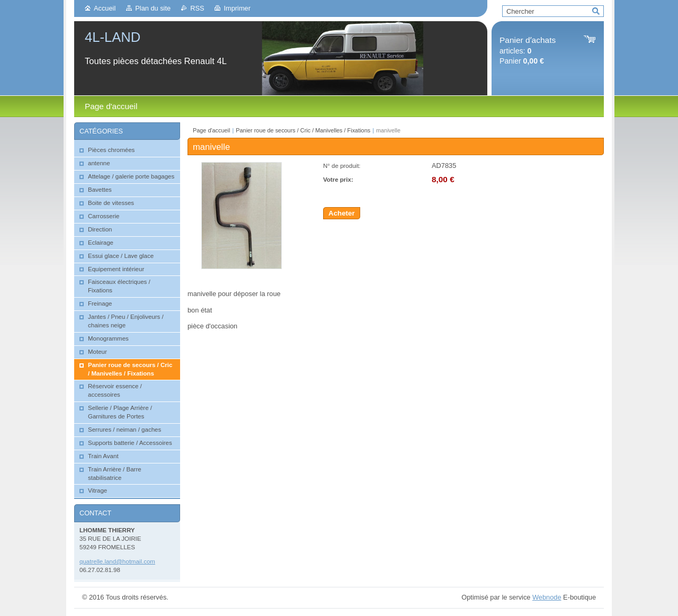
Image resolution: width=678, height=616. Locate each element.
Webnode (547, 597)
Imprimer (237, 8)
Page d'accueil (211, 130)
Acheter (342, 213)
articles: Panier (528, 51)
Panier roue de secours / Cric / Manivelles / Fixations (303, 130)
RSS (197, 8)
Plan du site (153, 8)
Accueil (105, 8)
